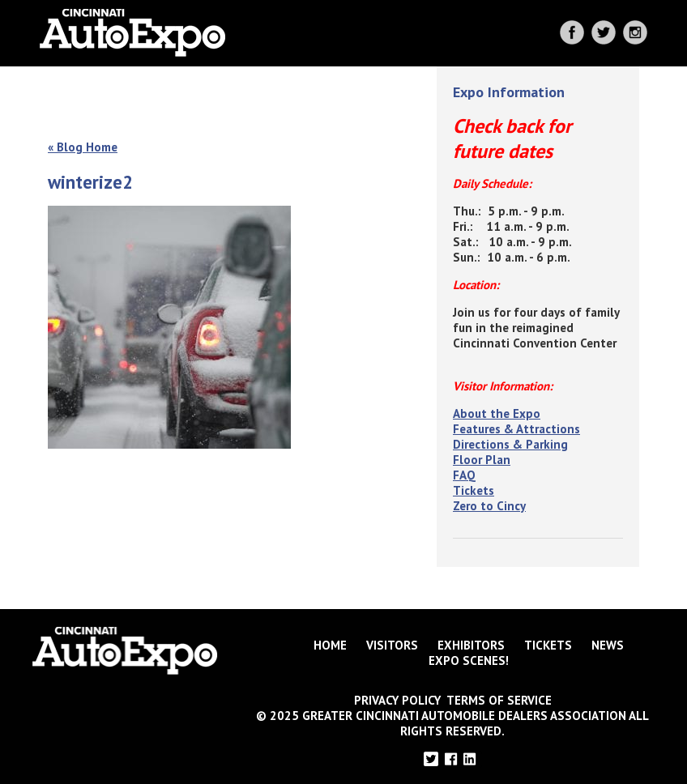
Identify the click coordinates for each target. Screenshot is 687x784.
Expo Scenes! (469, 660)
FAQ (464, 475)
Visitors (392, 645)
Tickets (474, 490)
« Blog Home (83, 147)
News (608, 645)
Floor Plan (482, 460)
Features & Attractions (516, 429)
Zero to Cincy (489, 506)
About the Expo (497, 413)
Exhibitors (471, 645)
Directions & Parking (510, 444)
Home (330, 645)
